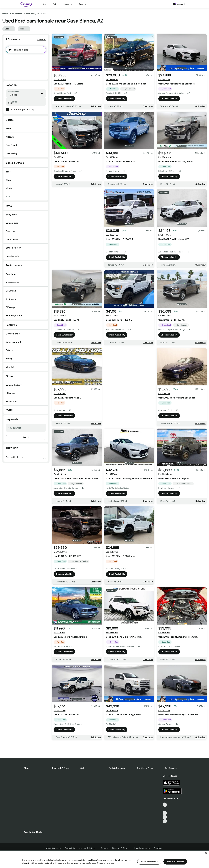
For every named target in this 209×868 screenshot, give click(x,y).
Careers (105, 848)
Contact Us (70, 848)
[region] (105, 859)
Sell (55, 4)
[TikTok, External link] (165, 805)
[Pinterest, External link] (165, 821)
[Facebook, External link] (165, 809)
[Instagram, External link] (165, 817)
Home (5, 14)
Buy (44, 4)
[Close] (206, 853)
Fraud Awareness (142, 848)
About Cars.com (53, 848)
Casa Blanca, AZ (32, 14)
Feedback (158, 848)
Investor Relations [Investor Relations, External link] (88, 848)
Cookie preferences (149, 862)
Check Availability (64, 99)
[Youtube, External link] (165, 813)
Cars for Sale (16, 14)
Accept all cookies (175, 862)
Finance (83, 4)
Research (68, 4)
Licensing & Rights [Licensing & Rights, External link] (121, 848)
